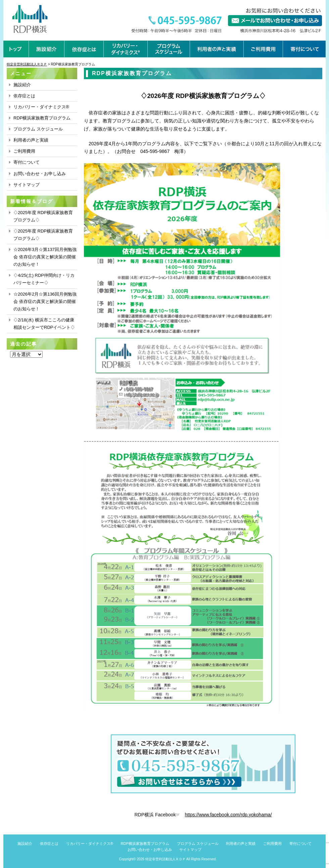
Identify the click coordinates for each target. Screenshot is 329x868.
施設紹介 (22, 85)
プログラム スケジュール (38, 129)
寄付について (27, 162)
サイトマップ (27, 185)
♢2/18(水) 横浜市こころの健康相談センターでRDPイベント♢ (44, 324)
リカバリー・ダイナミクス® (41, 107)
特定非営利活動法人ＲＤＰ (166, 859)
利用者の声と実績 (31, 140)
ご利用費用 (24, 151)
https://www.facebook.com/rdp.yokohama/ (228, 815)
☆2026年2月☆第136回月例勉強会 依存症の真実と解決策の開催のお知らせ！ (45, 301)
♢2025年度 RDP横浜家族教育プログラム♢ (43, 216)
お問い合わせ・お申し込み (40, 174)
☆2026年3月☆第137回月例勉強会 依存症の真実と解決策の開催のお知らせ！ (45, 257)
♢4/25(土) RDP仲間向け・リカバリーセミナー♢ (44, 279)
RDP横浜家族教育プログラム (42, 118)
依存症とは (24, 96)
